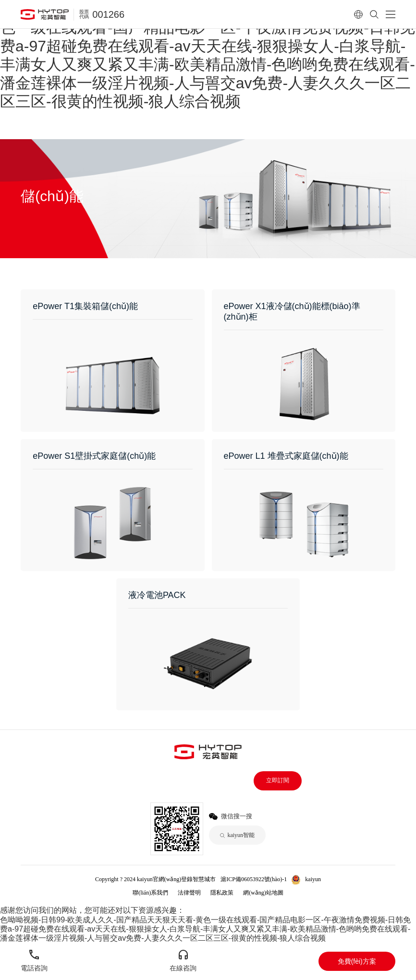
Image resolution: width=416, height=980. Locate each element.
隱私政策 (222, 893)
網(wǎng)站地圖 (263, 893)
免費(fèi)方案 (357, 961)
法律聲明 (189, 893)
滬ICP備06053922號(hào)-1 (254, 879)
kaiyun (313, 879)
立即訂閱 (278, 780)
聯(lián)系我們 (150, 893)
